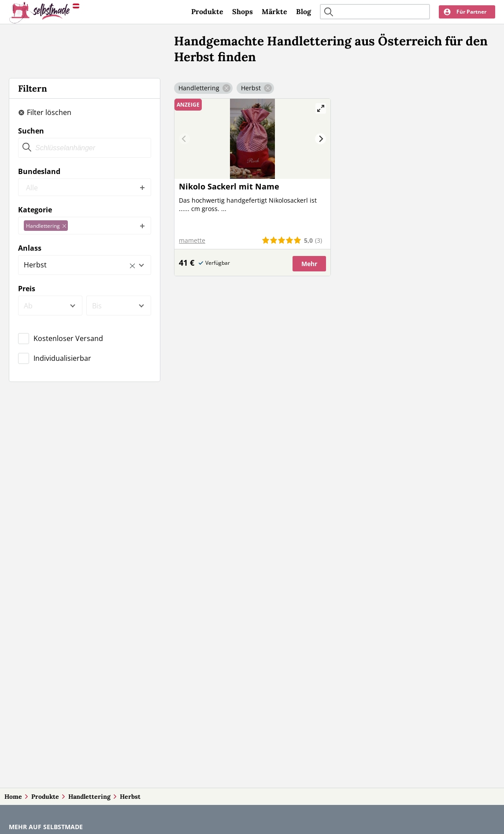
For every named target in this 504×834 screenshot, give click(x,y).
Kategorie (35, 210)
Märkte (274, 11)
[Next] (321, 139)
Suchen (31, 131)
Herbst (130, 797)
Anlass (30, 248)
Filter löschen (49, 112)
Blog (304, 11)
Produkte (207, 11)
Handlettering (89, 797)
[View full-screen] (321, 108)
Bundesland (39, 171)
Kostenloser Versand (68, 338)
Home (13, 797)
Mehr (309, 264)
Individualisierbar (62, 358)
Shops (243, 11)
